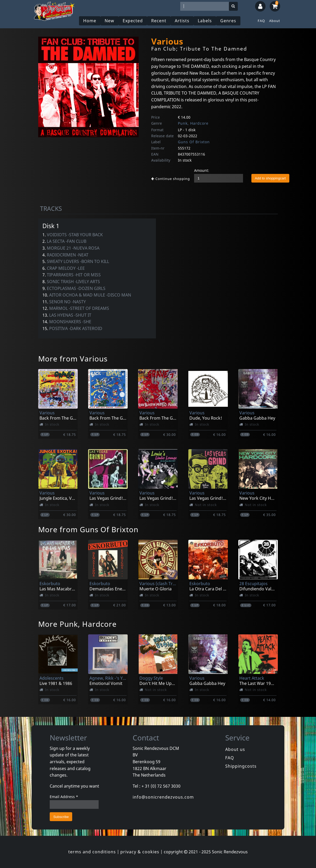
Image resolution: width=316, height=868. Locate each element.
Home (90, 21)
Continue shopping (171, 179)
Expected (133, 21)
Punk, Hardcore (193, 123)
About (275, 21)
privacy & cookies (140, 852)
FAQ (261, 21)
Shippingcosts (241, 766)
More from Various (73, 359)
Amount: (202, 170)
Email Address (64, 797)
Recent (159, 21)
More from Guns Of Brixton (88, 529)
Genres (228, 21)
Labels (205, 21)
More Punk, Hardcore (77, 624)
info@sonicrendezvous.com (163, 797)
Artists (182, 21)
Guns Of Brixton (194, 142)
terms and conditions (92, 852)
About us (235, 749)
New (109, 21)
